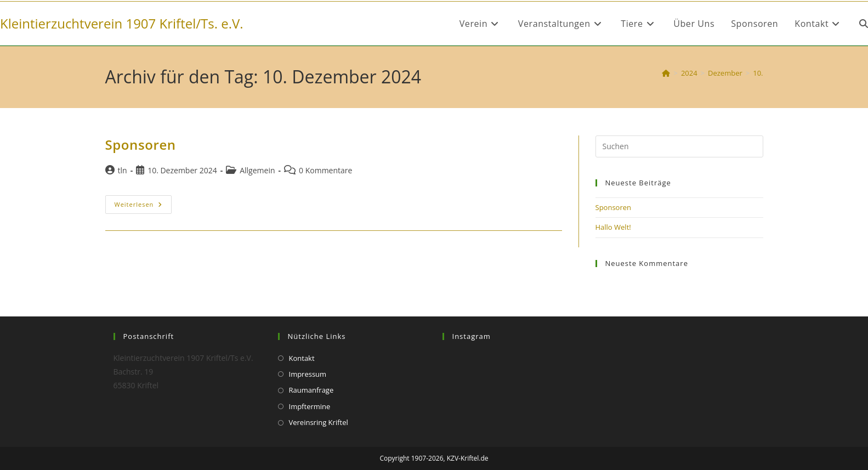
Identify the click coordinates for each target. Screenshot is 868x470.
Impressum (308, 374)
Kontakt (302, 358)
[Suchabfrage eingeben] (679, 146)
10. (758, 73)
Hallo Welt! (613, 227)
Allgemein (257, 170)
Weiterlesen (143, 204)
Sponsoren (141, 145)
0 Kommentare (325, 170)
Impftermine (310, 406)
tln (123, 170)
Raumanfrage (311, 390)
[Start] (666, 73)
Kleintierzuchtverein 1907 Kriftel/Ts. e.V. (122, 23)
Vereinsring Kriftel (319, 422)
